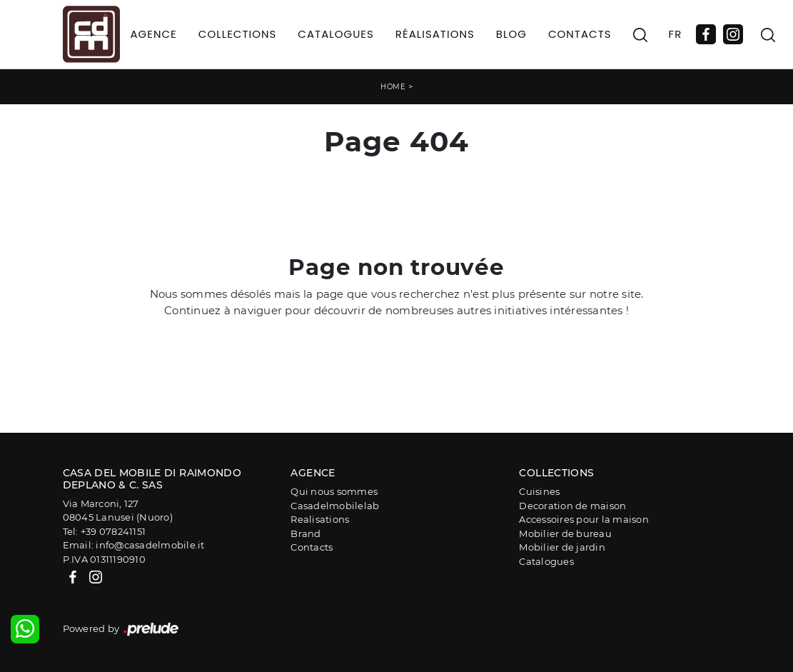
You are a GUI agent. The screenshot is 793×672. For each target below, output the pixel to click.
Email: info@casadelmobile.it (134, 545)
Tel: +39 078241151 (105, 531)
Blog (511, 34)
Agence (154, 34)
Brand (305, 533)
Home (393, 87)
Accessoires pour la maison (584, 519)
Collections (238, 34)
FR (676, 34)
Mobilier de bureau (565, 533)
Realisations (320, 519)
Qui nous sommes (334, 491)
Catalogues (335, 34)
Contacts (580, 34)
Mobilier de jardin (562, 547)
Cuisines (539, 491)
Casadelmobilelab (335, 506)
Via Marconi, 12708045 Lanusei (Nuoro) (118, 511)
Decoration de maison (572, 506)
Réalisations (435, 34)
